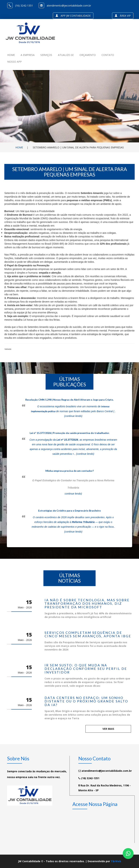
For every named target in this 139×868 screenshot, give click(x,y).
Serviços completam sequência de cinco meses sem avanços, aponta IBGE (88, 635)
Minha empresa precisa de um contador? (70, 471)
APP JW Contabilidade (73, 16)
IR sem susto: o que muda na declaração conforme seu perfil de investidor (86, 669)
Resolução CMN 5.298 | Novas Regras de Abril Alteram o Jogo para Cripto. (69, 400)
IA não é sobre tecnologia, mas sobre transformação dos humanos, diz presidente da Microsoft (87, 604)
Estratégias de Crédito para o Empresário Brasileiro (69, 511)
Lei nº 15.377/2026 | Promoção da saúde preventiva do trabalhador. (70, 433)
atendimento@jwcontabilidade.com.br (69, 6)
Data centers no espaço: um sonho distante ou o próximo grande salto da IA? (86, 701)
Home (19, 147)
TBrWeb (116, 861)
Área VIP (123, 16)
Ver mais (108, 729)
